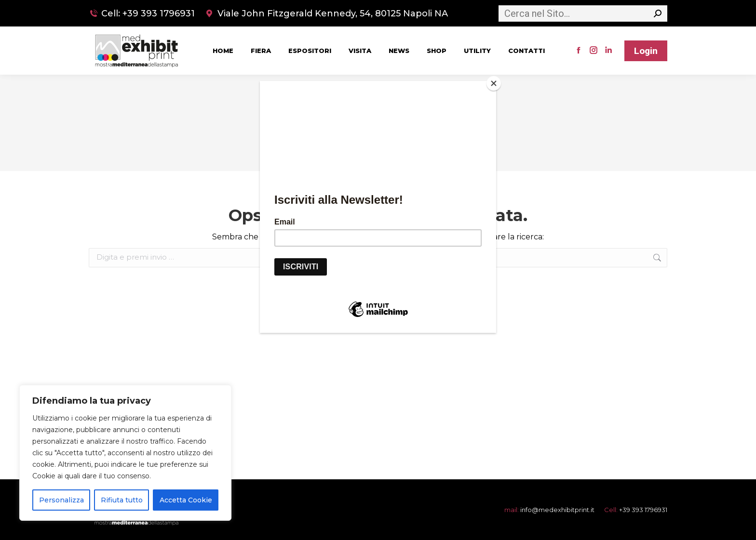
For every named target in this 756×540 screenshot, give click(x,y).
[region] (125, 453)
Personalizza (61, 500)
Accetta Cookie (186, 500)
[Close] (494, 83)
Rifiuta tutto (122, 500)
